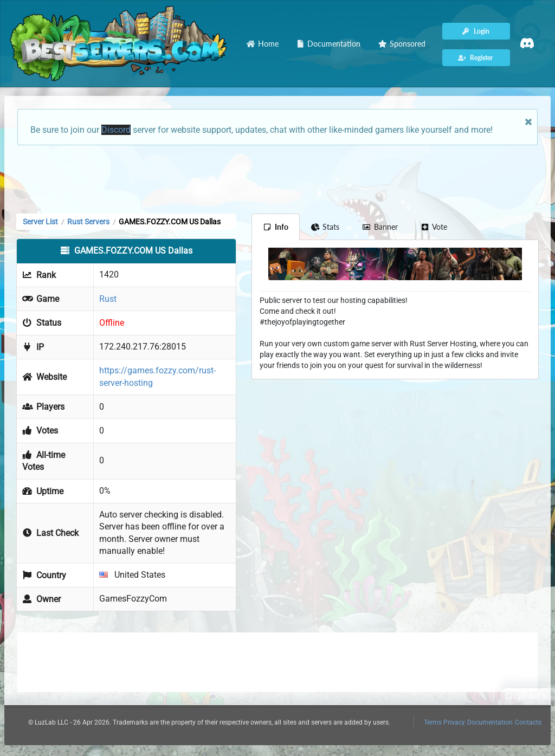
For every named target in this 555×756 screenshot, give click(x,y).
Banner (380, 227)
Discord (116, 130)
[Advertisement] (277, 178)
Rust (108, 299)
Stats (325, 227)
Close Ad (528, 696)
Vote (434, 227)
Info (276, 227)
